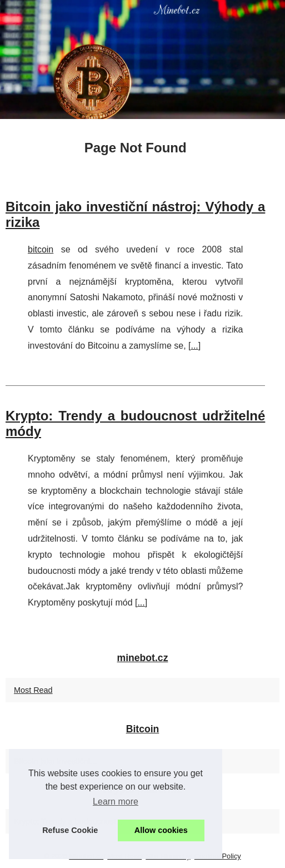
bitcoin (41, 249)
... (194, 346)
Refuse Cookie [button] (70, 830)
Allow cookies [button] (161, 830)
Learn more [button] (116, 802)
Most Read (33, 690)
